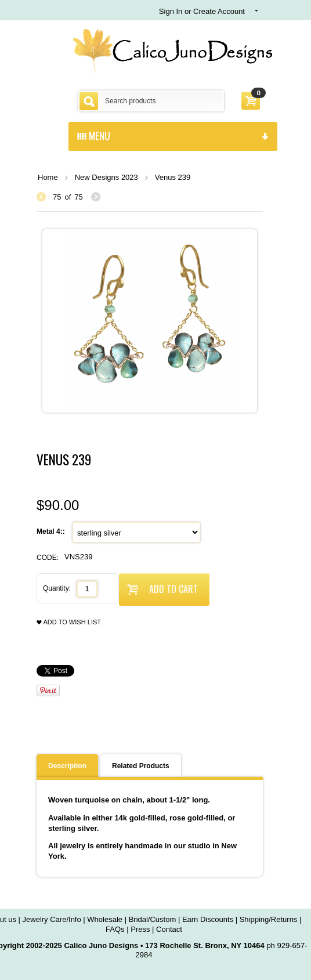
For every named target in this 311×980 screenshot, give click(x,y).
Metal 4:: (52, 531)
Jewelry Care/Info (52, 919)
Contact (169, 929)
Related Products (141, 766)
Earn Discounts (208, 919)
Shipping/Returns (269, 919)
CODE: (48, 558)
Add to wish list (69, 622)
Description (67, 766)
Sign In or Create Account (202, 11)
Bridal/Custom (153, 919)
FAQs (115, 929)
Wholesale (105, 919)
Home (48, 177)
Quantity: (57, 588)
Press (140, 929)
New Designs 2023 (106, 177)
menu (173, 135)
